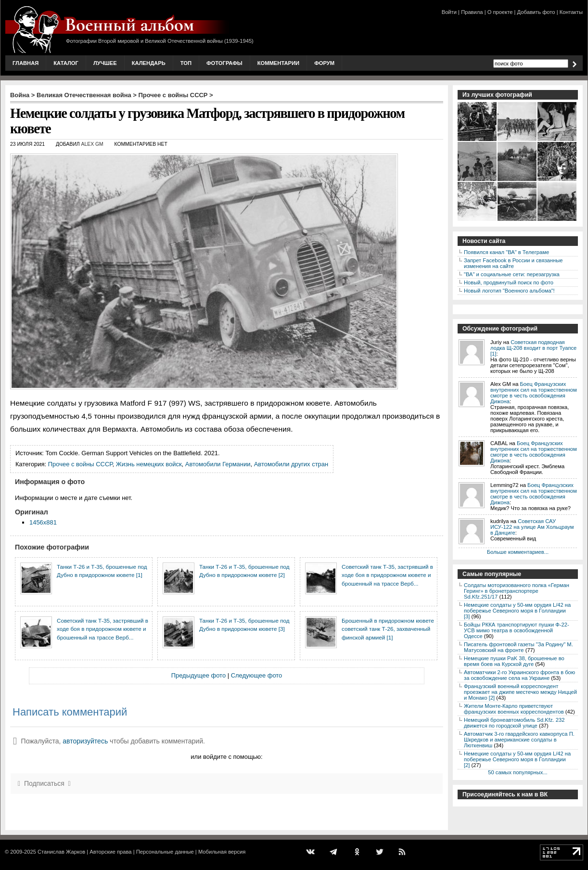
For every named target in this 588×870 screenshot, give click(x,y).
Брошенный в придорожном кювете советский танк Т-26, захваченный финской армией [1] (388, 629)
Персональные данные (165, 852)
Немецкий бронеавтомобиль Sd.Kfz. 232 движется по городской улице (514, 723)
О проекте (500, 12)
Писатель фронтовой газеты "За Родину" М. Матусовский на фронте (518, 647)
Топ (186, 63)
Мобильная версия (222, 852)
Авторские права (110, 852)
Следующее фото (257, 675)
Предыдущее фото (198, 675)
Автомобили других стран (291, 464)
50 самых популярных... (518, 772)
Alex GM (92, 144)
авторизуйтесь (85, 741)
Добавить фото (536, 12)
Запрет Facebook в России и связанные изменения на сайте (513, 263)
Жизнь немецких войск (149, 464)
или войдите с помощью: (226, 757)
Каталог (66, 63)
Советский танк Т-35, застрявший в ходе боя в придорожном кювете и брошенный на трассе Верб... (387, 575)
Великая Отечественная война (84, 95)
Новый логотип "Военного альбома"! (509, 291)
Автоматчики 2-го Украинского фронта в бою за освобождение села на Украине (519, 675)
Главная (26, 63)
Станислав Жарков (61, 852)
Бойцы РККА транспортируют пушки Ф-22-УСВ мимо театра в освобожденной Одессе (517, 630)
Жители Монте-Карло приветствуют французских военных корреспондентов (514, 709)
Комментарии (278, 63)
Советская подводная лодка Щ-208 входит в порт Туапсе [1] (533, 348)
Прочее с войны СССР (173, 95)
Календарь (149, 63)
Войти (449, 12)
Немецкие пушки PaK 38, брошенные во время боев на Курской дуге (514, 661)
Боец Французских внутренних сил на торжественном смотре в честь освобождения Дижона (534, 393)
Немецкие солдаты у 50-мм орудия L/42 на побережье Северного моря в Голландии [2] (517, 759)
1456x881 (43, 522)
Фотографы (224, 63)
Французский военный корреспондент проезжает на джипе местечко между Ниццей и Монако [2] (520, 692)
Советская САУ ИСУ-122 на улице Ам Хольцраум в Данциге (532, 527)
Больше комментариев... (518, 552)
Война (20, 95)
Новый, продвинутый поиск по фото (509, 282)
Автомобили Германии (218, 464)
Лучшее (105, 63)
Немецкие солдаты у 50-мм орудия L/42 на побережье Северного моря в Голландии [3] (517, 611)
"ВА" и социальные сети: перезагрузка (512, 274)
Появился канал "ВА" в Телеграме (506, 252)
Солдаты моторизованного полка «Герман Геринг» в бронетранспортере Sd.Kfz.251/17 (517, 591)
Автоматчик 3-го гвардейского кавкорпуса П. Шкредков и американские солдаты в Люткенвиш (519, 740)
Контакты (571, 12)
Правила (472, 12)
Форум (324, 63)
